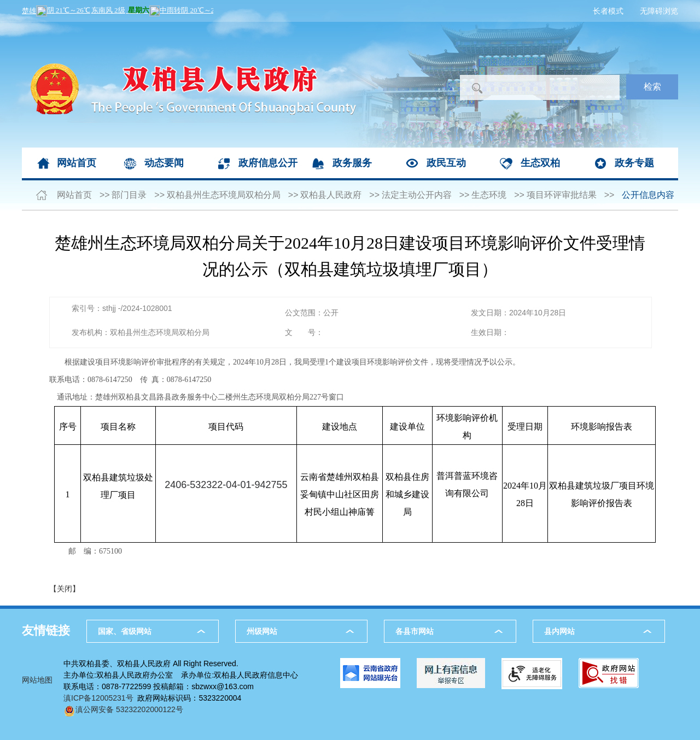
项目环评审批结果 (562, 195)
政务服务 (352, 163)
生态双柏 (540, 163)
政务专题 (634, 163)
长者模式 (608, 11)
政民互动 (446, 163)
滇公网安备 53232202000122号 (123, 709)
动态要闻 (164, 163)
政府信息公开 (268, 163)
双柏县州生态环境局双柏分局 (224, 195)
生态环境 (489, 195)
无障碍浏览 (659, 11)
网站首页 (77, 163)
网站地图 (37, 680)
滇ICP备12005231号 (98, 698)
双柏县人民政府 (331, 195)
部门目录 (129, 195)
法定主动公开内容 (417, 195)
